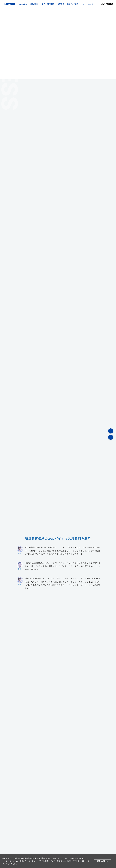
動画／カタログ (73, 4)
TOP (4, 838)
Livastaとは (23, 4)
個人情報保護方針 (42, 851)
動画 (82, 846)
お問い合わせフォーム (58, 780)
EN (93, 4)
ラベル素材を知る (48, 4)
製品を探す (34, 4)
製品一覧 (27, 846)
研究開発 (61, 4)
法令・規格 (75, 846)
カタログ (89, 846)
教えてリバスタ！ (63, 846)
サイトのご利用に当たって (59, 851)
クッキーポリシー (9, 861)
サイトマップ (74, 851)
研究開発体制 (14, 838)
